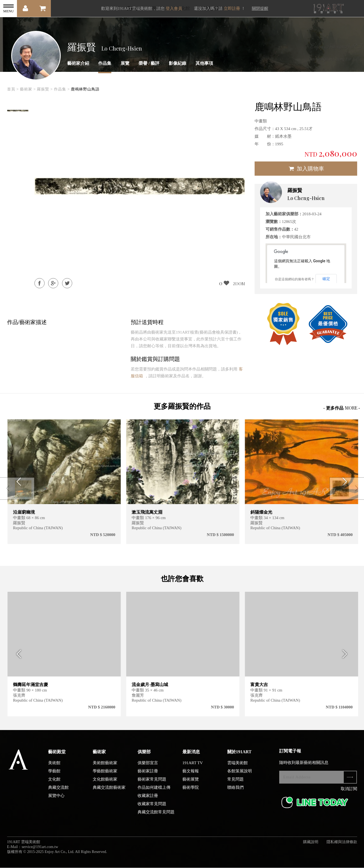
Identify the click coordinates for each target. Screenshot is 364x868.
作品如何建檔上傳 (154, 790)
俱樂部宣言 (148, 766)
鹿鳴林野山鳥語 (85, 89)
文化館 (54, 782)
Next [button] (347, 657)
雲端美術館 (238, 766)
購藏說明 (311, 845)
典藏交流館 (58, 790)
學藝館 (54, 774)
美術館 (54, 766)
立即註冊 (232, 8)
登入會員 (174, 8)
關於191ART (239, 755)
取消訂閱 (349, 792)
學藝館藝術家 (105, 774)
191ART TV (193, 766)
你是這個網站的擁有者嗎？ (295, 279)
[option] (18, 111)
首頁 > (13, 89)
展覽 (125, 63)
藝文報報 (191, 774)
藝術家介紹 (78, 63)
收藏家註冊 (148, 799)
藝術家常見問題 (152, 782)
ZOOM (239, 284)
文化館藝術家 (105, 782)
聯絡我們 (235, 790)
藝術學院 (191, 790)
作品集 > (62, 89)
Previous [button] (17, 657)
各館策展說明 (240, 774)
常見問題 (235, 782)
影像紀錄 (177, 63)
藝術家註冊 (148, 774)
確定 (326, 279)
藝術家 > (28, 89)
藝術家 (99, 755)
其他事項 (204, 63)
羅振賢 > (45, 89)
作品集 (105, 63)
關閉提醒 (260, 8)
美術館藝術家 (105, 766)
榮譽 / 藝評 (149, 63)
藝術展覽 (191, 782)
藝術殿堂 (57, 755)
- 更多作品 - (342, 408)
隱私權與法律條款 (342, 845)
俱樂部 (144, 755)
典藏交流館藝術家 (109, 790)
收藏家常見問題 (152, 807)
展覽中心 (56, 799)
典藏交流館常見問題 (156, 815)
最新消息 (191, 755)
